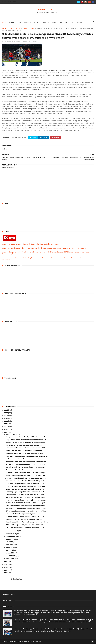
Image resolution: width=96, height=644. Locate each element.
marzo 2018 (10, 553)
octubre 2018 (11, 534)
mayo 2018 (10, 547)
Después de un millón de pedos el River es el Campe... (26, 500)
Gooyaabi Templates (35, 641)
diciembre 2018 (12, 434)
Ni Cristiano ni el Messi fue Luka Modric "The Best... (25, 519)
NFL (66, 22)
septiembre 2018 (12, 536)
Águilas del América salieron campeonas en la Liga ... (26, 478)
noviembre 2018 (12, 531)
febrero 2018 (11, 556)
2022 (6, 421)
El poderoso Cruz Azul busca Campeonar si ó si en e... (26, 470)
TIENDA (15, 2)
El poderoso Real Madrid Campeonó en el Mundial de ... (26, 462)
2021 (6, 424)
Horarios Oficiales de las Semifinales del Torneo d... (25, 517)
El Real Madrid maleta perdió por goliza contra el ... (25, 489)
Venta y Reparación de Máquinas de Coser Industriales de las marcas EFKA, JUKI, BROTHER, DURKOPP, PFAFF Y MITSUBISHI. (44, 248)
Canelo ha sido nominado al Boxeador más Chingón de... (27, 456)
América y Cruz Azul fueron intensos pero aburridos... (26, 486)
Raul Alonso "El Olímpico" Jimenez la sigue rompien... (26, 442)
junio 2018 (10, 545)
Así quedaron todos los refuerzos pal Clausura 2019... (26, 448)
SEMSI (10, 2)
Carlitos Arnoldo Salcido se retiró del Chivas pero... (25, 453)
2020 (6, 427)
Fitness (37, 22)
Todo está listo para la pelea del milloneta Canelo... (25, 484)
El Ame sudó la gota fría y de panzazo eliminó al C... (25, 525)
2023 (6, 418)
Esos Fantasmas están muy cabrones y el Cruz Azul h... (26, 475)
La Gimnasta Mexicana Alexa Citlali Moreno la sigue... (26, 503)
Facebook (28, 22)
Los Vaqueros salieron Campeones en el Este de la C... (26, 459)
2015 (6, 567)
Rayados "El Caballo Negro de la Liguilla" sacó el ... (24, 514)
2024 (6, 416)
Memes (54, 22)
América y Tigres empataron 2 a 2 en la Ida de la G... (25, 492)
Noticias (32, 28)
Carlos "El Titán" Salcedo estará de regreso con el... (25, 451)
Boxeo (19, 22)
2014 (6, 570)
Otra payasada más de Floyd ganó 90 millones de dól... (26, 437)
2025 (6, 413)
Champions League (14, 28)
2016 (6, 565)
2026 (6, 410)
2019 (6, 429)
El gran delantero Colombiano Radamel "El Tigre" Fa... (26, 464)
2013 (6, 573)
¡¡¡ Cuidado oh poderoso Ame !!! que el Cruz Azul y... (25, 495)
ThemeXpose (13, 641)
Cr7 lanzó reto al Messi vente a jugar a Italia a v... (24, 445)
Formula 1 (46, 22)
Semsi (72, 22)
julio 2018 (9, 542)
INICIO (4, 2)
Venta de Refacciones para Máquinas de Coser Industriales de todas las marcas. (30, 244)
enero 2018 (10, 558)
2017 (6, 562)
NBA (60, 22)
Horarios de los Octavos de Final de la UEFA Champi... (26, 473)
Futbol (25, 28)
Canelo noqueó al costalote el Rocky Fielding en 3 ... (25, 481)
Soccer (79, 22)
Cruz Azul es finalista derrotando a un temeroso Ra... (26, 506)
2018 (6, 432)
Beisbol (11, 22)
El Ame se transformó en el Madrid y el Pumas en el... (26, 497)
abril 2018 (10, 550)
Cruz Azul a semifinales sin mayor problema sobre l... (26, 528)
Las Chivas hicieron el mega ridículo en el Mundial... (25, 467)
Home (4, 22)
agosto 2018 (11, 539)
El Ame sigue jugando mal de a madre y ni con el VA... (26, 511)
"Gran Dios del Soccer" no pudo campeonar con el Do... (27, 522)
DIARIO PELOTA (44, 9)
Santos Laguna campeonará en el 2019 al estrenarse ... (27, 508)
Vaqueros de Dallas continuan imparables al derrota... (26, 440)
